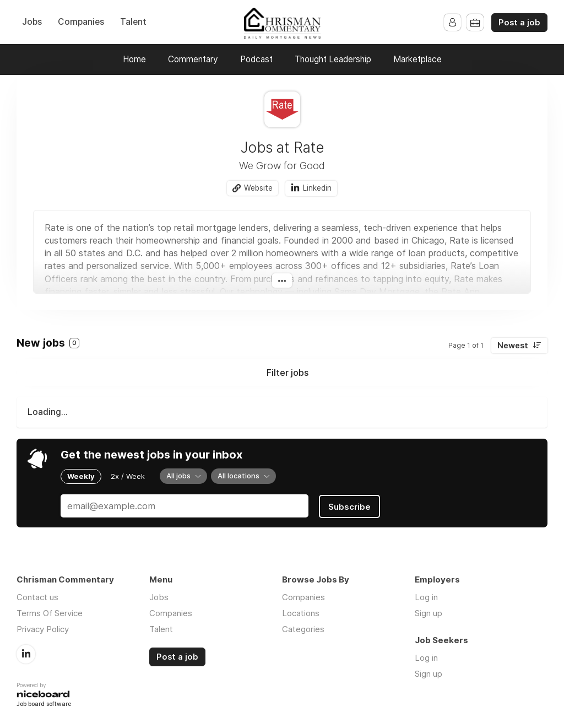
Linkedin (318, 188)
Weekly (81, 476)
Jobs (32, 22)
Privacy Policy (43, 628)
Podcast (256, 59)
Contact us (37, 596)
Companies (81, 22)
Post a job (519, 23)
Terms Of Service (50, 612)
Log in (426, 596)
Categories (303, 628)
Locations (301, 612)
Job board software (44, 703)
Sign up (429, 612)
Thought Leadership (333, 59)
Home (134, 59)
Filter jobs (288, 373)
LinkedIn (26, 652)
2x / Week (128, 476)
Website (258, 188)
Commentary (193, 59)
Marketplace (417, 59)
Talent (133, 22)
